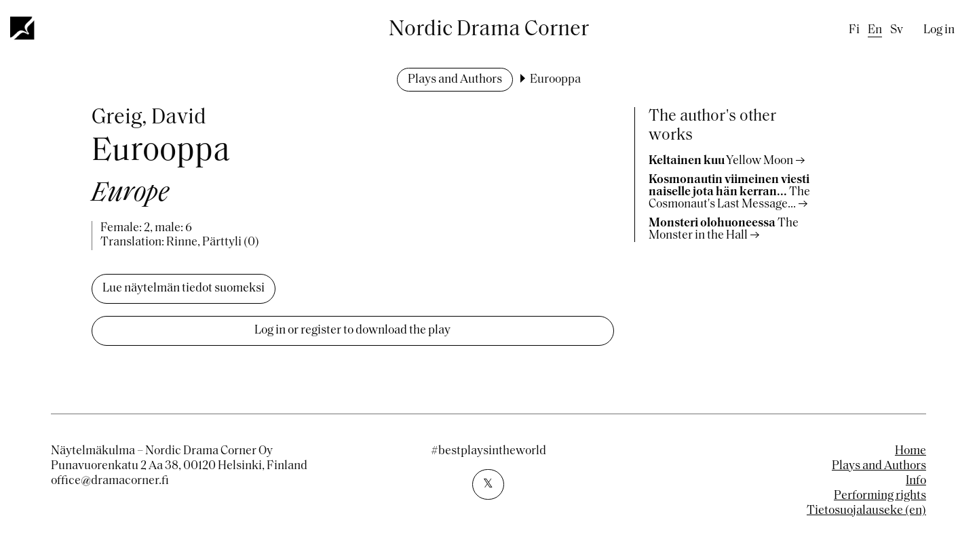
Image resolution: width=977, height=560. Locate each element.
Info (916, 481)
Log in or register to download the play (352, 331)
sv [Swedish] (897, 30)
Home (911, 451)
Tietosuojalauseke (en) (866, 511)
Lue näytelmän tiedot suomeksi (184, 288)
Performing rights (880, 496)
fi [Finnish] (854, 30)
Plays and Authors (455, 80)
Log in (939, 30)
